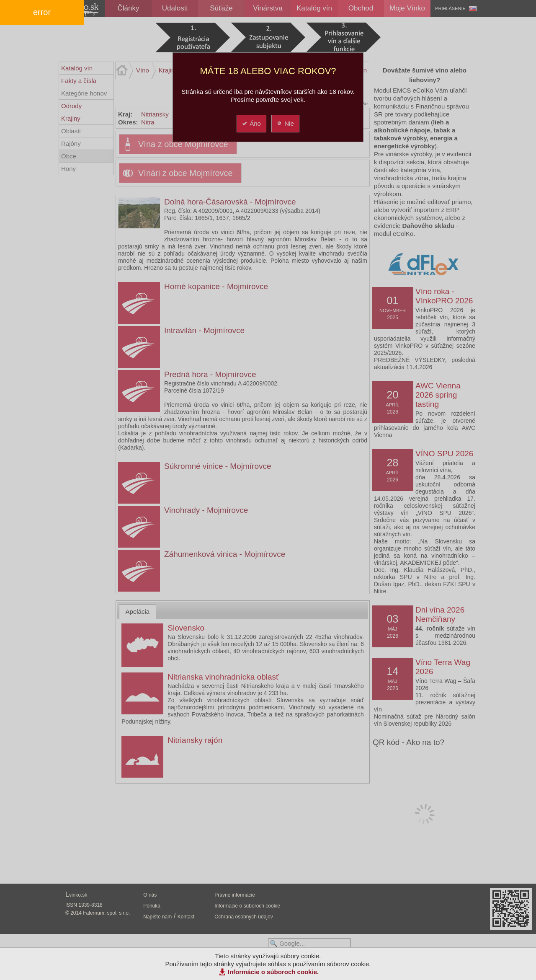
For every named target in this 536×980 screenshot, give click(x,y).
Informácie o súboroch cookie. (273, 972)
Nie (285, 123)
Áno (251, 123)
